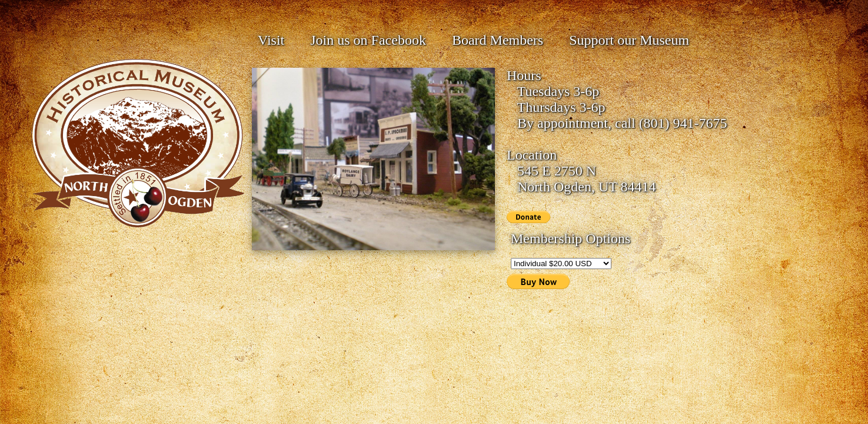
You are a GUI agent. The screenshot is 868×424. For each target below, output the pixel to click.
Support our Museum (629, 40)
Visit (271, 40)
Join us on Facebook (368, 40)
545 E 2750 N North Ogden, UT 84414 (581, 179)
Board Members (498, 40)
